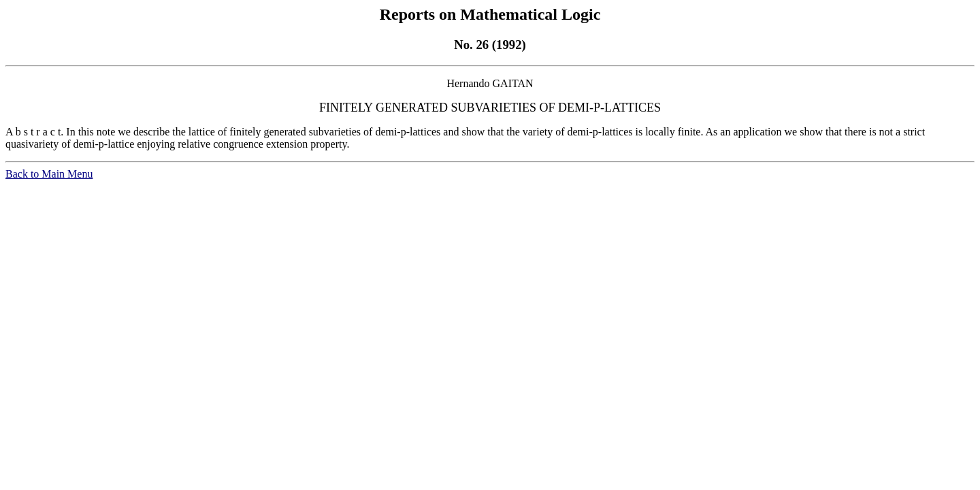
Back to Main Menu (49, 174)
